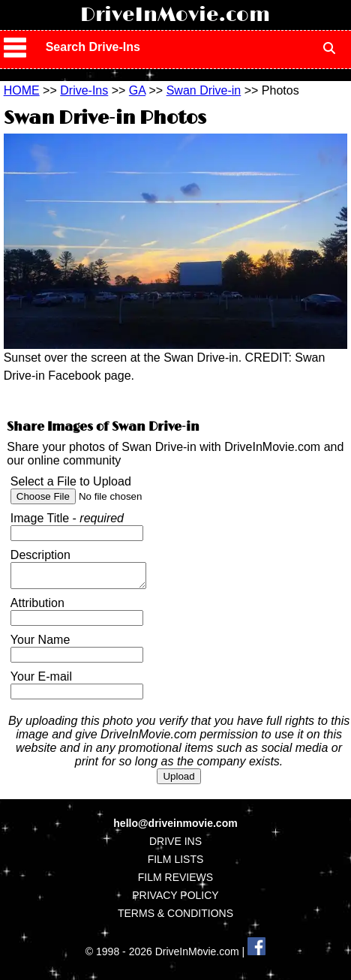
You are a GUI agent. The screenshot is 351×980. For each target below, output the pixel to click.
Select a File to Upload (71, 481)
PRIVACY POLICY (175, 900)
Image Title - (67, 518)
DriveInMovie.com (175, 15)
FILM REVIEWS (175, 882)
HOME (22, 90)
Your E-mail (41, 681)
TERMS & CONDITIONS (175, 918)
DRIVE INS (175, 846)
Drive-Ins (84, 90)
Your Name (40, 644)
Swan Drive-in (204, 90)
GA (137, 90)
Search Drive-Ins (93, 47)
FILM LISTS (176, 864)
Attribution (37, 607)
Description (40, 555)
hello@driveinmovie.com (175, 828)
